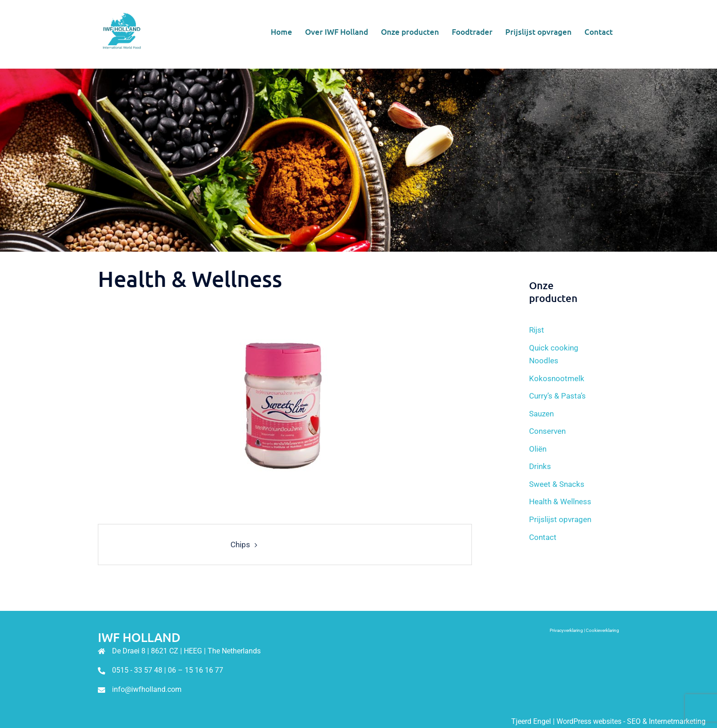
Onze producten (410, 32)
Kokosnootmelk (557, 378)
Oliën (538, 449)
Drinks (540, 466)
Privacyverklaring (566, 630)
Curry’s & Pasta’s (557, 396)
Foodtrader (472, 32)
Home (281, 32)
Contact (599, 32)
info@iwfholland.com (147, 689)
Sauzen (541, 414)
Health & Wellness (560, 502)
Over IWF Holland (337, 32)
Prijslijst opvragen (538, 32)
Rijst (537, 330)
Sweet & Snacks (557, 484)
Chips (240, 545)
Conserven (547, 431)
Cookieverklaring (602, 630)
